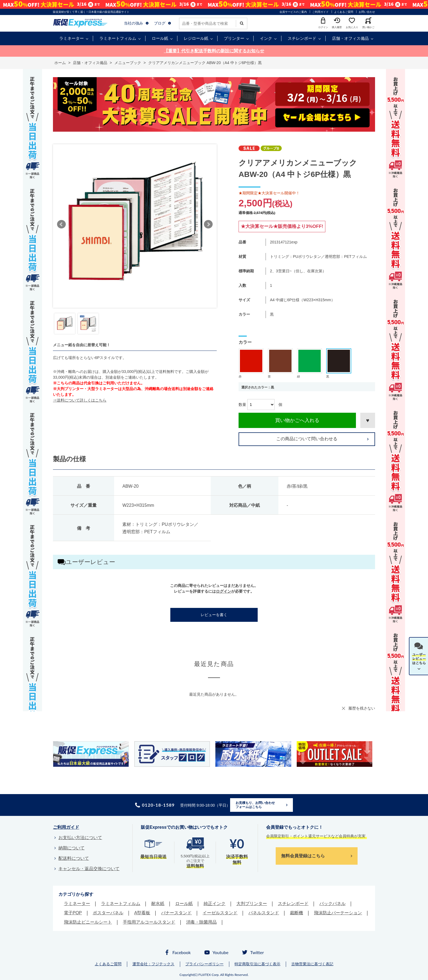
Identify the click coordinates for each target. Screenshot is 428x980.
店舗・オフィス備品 (350, 38)
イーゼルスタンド (220, 913)
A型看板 (142, 913)
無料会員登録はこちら (303, 856)
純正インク (215, 904)
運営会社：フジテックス (153, 964)
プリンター (234, 38)
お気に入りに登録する (368, 420)
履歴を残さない (362, 708)
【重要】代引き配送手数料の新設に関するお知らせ (214, 51)
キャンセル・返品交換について (89, 869)
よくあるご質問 (344, 12)
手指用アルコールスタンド (149, 922)
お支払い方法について (80, 838)
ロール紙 (160, 38)
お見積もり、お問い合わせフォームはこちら (255, 805)
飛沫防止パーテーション (338, 913)
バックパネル (332, 904)
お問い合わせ (367, 12)
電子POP (73, 913)
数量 (242, 405)
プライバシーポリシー (204, 964)
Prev (61, 224)
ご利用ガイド (320, 12)
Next (208, 224)
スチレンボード (302, 38)
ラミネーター (72, 38)
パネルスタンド (264, 913)
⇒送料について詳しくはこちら (80, 400)
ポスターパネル (108, 913)
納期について (72, 848)
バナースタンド (176, 913)
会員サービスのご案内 (293, 12)
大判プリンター (252, 904)
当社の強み (133, 23)
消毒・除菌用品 (201, 922)
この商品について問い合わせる (307, 439)
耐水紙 (158, 904)
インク (266, 38)
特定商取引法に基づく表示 (257, 964)
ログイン (224, 591)
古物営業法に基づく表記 (312, 964)
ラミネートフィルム (118, 38)
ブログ (160, 23)
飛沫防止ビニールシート (88, 922)
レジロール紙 (196, 38)
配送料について (74, 858)
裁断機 (296, 913)
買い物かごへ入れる (297, 420)
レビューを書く (214, 615)
